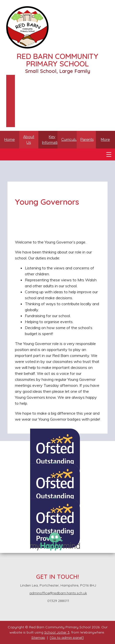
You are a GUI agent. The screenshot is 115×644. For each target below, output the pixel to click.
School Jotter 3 (57, 632)
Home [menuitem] (9, 140)
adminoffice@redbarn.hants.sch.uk (58, 593)
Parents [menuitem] (87, 140)
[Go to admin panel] (67, 638)
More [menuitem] (105, 140)
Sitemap (38, 638)
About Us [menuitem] (29, 140)
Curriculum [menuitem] (71, 140)
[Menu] (109, 154)
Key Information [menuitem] (52, 140)
